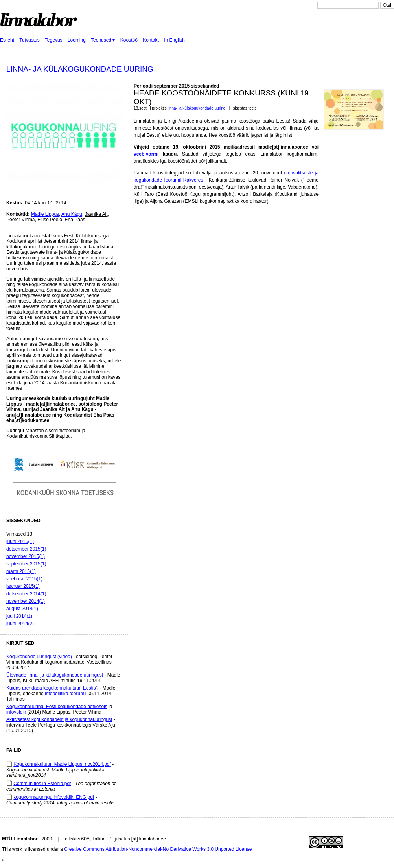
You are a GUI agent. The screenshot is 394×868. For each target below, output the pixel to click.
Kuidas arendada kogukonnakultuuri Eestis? (52, 688)
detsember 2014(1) (26, 594)
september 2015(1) (26, 564)
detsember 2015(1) (26, 549)
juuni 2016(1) (20, 541)
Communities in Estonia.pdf (42, 784)
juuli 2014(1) (19, 616)
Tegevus (54, 40)
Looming (77, 40)
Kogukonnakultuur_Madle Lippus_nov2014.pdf (62, 764)
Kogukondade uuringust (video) (39, 657)
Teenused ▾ (103, 40)
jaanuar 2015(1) (23, 586)
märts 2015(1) (21, 571)
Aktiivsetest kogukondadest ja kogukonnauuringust (59, 719)
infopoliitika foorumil (65, 694)
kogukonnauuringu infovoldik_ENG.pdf (54, 797)
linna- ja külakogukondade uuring (80, 69)
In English (174, 40)
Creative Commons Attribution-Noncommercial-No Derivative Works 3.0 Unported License (158, 849)
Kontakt (151, 40)
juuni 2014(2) (20, 624)
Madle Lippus (45, 214)
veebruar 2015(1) (24, 579)
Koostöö (129, 40)
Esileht (7, 40)
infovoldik (16, 712)
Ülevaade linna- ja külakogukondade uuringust (55, 675)
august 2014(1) (22, 609)
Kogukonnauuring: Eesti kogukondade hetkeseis (57, 707)
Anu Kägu (72, 214)
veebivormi (146, 154)
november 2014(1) (26, 601)
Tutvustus (29, 40)
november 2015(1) (26, 556)
